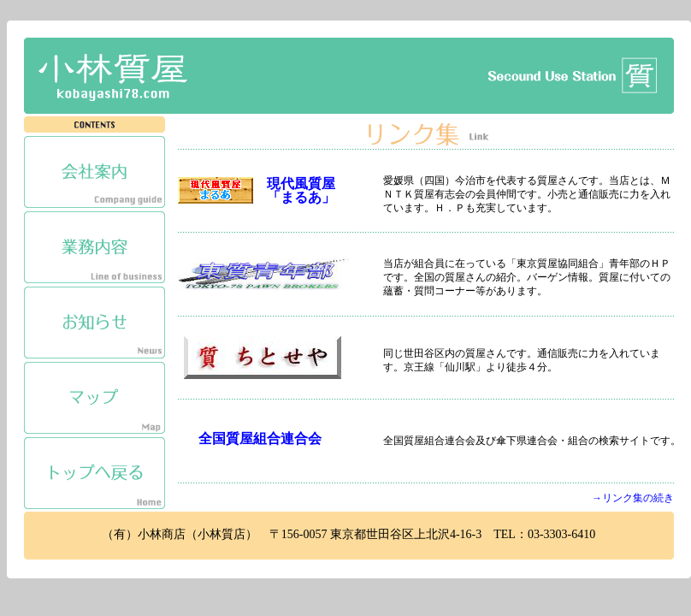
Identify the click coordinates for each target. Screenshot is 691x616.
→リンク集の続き (633, 498)
